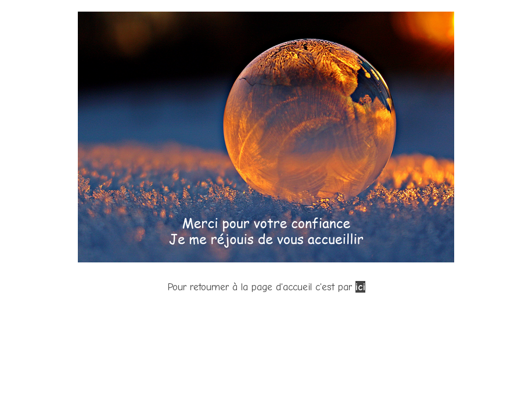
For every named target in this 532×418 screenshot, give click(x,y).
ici (360, 287)
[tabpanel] (266, 153)
